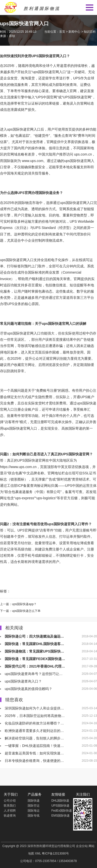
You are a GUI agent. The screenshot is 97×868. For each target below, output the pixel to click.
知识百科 (90, 32)
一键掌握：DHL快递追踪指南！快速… (34, 746)
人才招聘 (10, 811)
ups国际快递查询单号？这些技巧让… (34, 674)
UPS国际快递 (42, 56)
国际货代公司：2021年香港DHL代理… (35, 666)
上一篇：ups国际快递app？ (18, 604)
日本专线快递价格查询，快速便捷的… (34, 761)
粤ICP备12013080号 (55, 854)
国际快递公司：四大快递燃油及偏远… (34, 636)
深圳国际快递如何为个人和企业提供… (34, 708)
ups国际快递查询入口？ (23, 681)
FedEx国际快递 (62, 811)
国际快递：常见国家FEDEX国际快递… (35, 659)
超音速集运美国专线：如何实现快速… (34, 753)
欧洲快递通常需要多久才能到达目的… (34, 731)
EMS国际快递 (60, 816)
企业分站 (82, 846)
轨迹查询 (10, 816)
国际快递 (45, 72)
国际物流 (25, 203)
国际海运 (34, 811)
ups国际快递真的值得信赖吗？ (28, 689)
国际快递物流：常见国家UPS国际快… (34, 651)
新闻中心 (74, 32)
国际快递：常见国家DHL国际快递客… (34, 644)
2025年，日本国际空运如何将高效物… (35, 716)
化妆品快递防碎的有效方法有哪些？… (34, 723)
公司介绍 (10, 801)
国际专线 (34, 816)
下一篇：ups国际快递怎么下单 (20, 611)
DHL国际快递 (60, 801)
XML (38, 854)
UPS (77, 78)
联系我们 (10, 806)
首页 (62, 32)
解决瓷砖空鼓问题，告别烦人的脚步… (34, 738)
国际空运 (34, 806)
